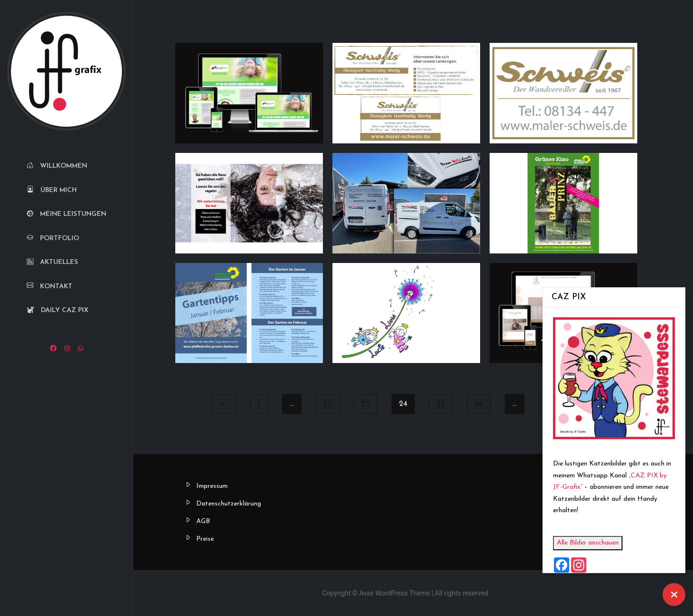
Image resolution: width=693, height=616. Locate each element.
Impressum (212, 486)
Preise (205, 539)
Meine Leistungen (66, 214)
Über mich (52, 190)
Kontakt (50, 287)
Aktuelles (52, 262)
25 (441, 404)
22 (328, 404)
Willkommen (57, 166)
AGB (203, 521)
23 (366, 404)
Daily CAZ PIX (58, 310)
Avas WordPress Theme (394, 593)
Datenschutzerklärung (229, 504)
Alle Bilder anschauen (588, 543)
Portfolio (53, 238)
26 (479, 404)
